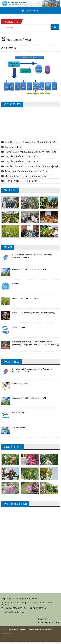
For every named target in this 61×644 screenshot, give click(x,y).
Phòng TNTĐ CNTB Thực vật (19, 181)
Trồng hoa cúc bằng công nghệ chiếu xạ (25, 171)
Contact (15, 284)
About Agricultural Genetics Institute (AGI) (29, 269)
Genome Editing (12, 147)
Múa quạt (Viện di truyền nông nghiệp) (24, 176)
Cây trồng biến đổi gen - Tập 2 (20, 157)
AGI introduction (19, 427)
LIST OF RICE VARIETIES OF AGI (26, 298)
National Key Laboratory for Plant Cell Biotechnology (34, 313)
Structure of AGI (19, 327)
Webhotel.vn (7, 634)
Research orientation (21, 384)
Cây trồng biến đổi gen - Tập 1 (20, 162)
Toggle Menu (30, 11)
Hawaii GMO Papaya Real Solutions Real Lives (29, 152)
